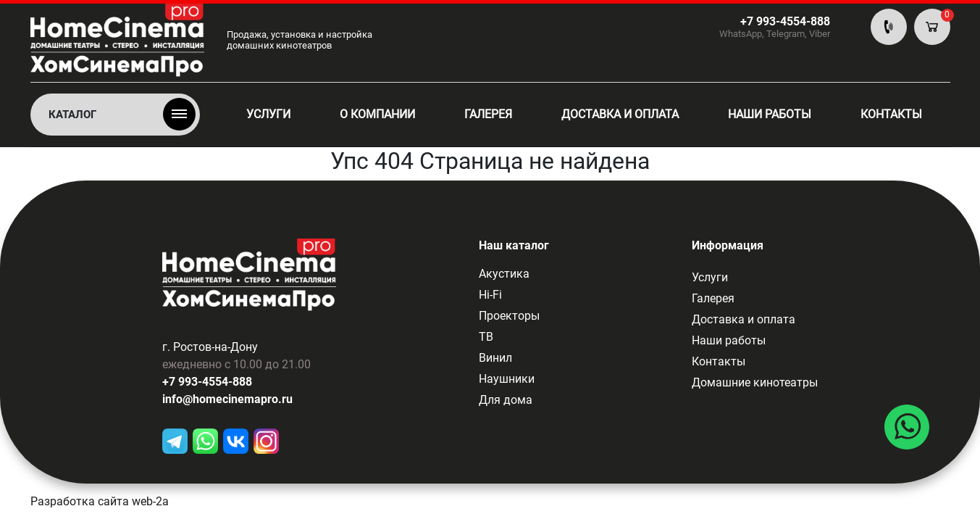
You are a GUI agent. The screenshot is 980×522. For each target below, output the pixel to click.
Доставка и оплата (620, 114)
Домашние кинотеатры (755, 382)
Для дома (506, 400)
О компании (377, 114)
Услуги (268, 114)
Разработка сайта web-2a (100, 501)
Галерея (488, 114)
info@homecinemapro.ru (227, 399)
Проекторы (509, 316)
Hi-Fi (490, 295)
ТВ (486, 337)
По (889, 27)
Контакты (891, 114)
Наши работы (770, 114)
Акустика (504, 274)
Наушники (507, 379)
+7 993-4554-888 (207, 382)
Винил (495, 358)
